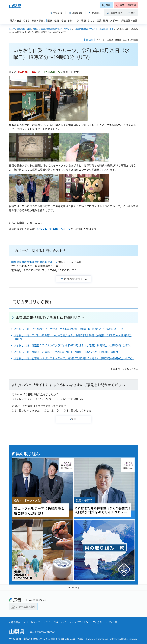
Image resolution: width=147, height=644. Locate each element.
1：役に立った (23, 399)
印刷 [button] (91, 40)
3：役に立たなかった (71, 399)
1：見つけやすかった (27, 410)
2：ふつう (45, 399)
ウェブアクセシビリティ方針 (87, 622)
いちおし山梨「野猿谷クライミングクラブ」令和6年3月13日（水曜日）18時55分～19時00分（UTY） (72, 345)
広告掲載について (38, 600)
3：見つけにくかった (79, 410)
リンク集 (112, 622)
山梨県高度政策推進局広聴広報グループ (34, 262)
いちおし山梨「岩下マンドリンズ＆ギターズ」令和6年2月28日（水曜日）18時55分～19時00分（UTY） (74, 358)
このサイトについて (56, 622)
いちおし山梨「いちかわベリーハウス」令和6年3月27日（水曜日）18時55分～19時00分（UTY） (70, 329)
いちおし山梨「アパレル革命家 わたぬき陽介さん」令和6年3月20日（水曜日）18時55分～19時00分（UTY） (72, 337)
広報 (35, 29)
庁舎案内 (16, 622)
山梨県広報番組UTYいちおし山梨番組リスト (94, 29)
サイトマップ (33, 622)
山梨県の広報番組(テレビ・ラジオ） (55, 29)
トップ (12, 29)
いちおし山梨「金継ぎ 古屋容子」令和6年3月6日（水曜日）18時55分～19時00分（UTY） (66, 352)
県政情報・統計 (24, 29)
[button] (126, 5)
